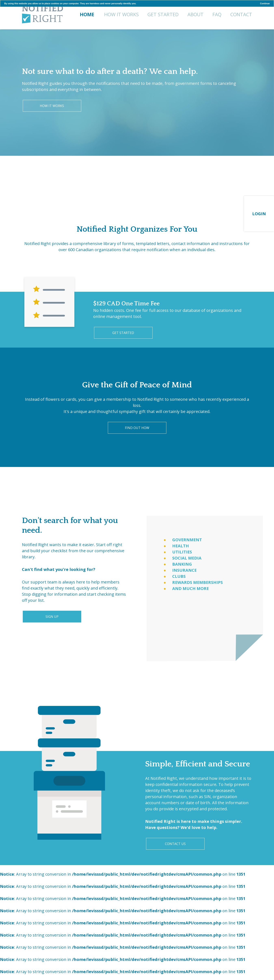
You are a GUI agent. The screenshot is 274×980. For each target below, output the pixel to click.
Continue (265, 3)
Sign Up (52, 617)
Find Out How (137, 428)
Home (42, 15)
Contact (241, 14)
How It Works (121, 14)
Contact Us (175, 844)
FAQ (217, 14)
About (195, 14)
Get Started (163, 14)
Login (259, 214)
